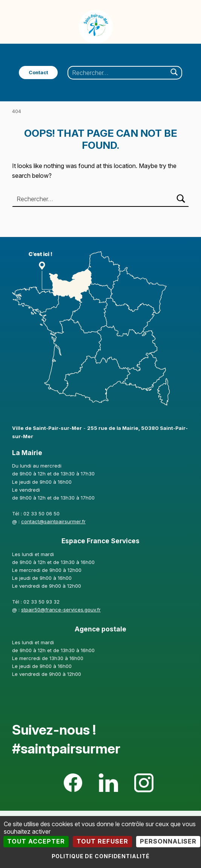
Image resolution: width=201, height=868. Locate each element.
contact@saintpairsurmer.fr (53, 521)
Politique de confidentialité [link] (101, 856)
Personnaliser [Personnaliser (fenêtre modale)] (168, 841)
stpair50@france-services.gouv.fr (61, 610)
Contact (38, 73)
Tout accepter (36, 841)
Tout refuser (102, 841)
